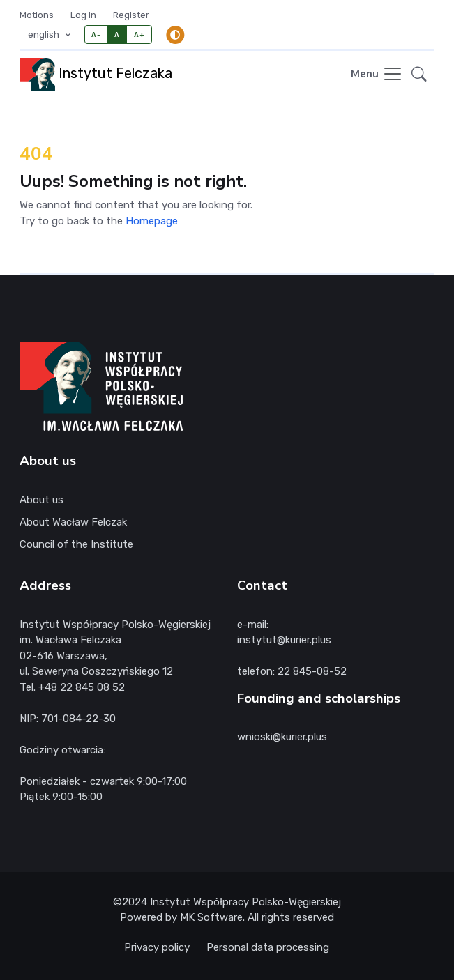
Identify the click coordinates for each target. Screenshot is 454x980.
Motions (37, 15)
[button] (419, 75)
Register (131, 15)
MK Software (211, 917)
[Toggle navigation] (377, 75)
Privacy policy (157, 947)
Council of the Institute (76, 544)
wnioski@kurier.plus (282, 737)
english (45, 35)
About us (41, 500)
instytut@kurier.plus (284, 640)
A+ (139, 35)
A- (96, 35)
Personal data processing (268, 947)
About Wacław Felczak (73, 522)
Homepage (152, 221)
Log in (83, 15)
